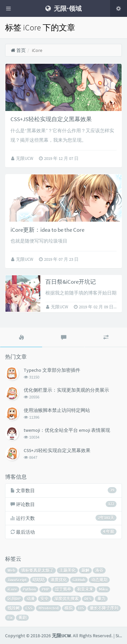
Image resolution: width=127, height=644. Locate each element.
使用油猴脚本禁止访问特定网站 (57, 410)
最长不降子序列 (104, 608)
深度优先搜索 (66, 599)
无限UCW (25, 158)
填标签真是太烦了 (37, 570)
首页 (18, 50)
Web (11, 570)
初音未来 (85, 589)
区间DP (14, 599)
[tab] (21, 337)
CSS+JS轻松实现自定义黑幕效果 (51, 119)
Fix (10, 618)
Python (29, 589)
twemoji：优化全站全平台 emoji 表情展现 (67, 430)
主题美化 (67, 570)
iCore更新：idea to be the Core (47, 230)
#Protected (48, 608)
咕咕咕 (39, 580)
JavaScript (17, 580)
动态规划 (99, 580)
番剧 (22, 618)
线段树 (14, 608)
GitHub (79, 580)
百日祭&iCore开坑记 (71, 282)
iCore (12, 589)
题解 (85, 570)
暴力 (101, 599)
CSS (29, 608)
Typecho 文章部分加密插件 (52, 370)
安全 (44, 599)
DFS (88, 599)
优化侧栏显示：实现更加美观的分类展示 (66, 390)
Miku (103, 589)
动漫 (30, 599)
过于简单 (63, 589)
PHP (45, 589)
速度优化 (59, 580)
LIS (81, 608)
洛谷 (99, 570)
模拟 (68, 608)
